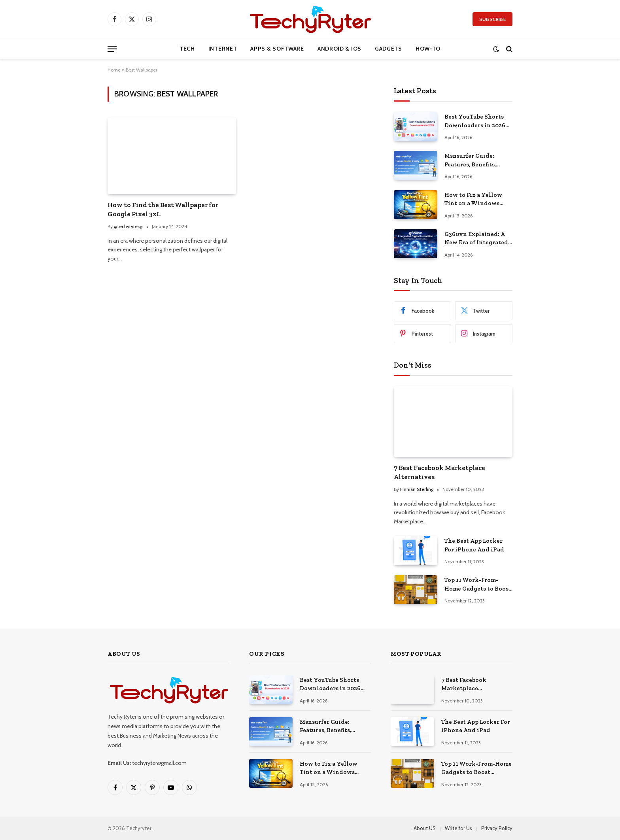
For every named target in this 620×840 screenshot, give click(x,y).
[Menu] (112, 49)
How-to (428, 49)
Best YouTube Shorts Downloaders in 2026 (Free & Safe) (475, 121)
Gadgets (388, 49)
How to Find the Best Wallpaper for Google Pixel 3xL (163, 209)
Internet (223, 49)
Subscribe (492, 19)
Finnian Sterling (417, 489)
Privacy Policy (497, 828)
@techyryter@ (128, 226)
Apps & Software (277, 49)
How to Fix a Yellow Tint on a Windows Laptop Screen (473, 200)
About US (425, 828)
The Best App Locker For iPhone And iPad (474, 545)
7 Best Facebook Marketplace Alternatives (439, 472)
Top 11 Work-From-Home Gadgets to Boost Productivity (478, 585)
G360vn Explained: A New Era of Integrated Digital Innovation (476, 239)
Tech (187, 49)
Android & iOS (339, 49)
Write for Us (458, 828)
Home (114, 70)
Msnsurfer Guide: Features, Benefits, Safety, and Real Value (477, 160)
